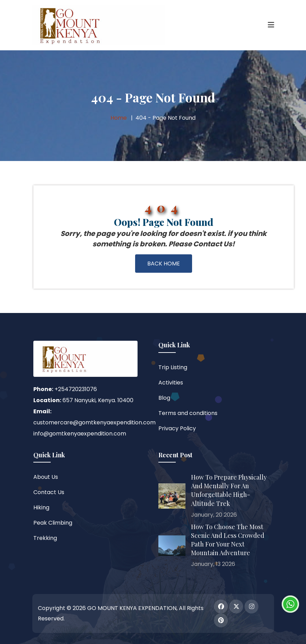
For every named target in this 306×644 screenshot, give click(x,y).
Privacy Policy (177, 428)
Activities (171, 383)
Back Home (164, 264)
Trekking (45, 538)
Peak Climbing (53, 523)
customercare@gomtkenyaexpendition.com (94, 422)
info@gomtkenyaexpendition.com (80, 434)
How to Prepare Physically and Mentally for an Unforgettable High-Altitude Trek (229, 490)
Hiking (41, 507)
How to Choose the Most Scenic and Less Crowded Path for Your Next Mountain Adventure (228, 540)
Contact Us (49, 492)
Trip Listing (173, 367)
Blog (164, 398)
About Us (46, 477)
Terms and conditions (188, 413)
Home (119, 118)
